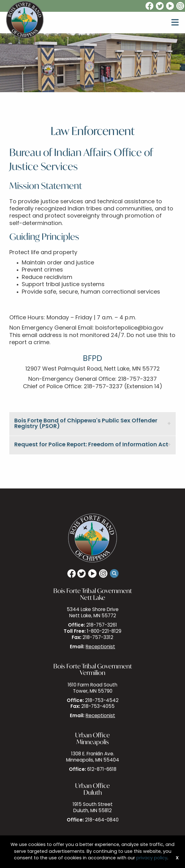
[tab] (92, 424)
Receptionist (100, 647)
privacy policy (152, 858)
